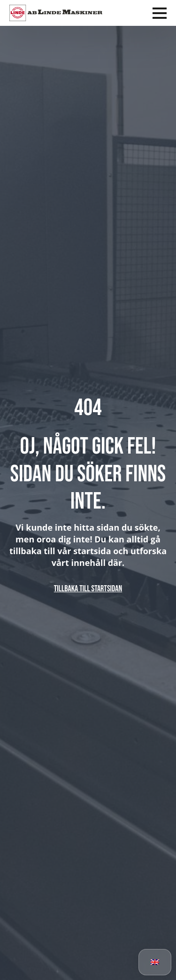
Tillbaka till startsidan (88, 589)
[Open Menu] (160, 13)
